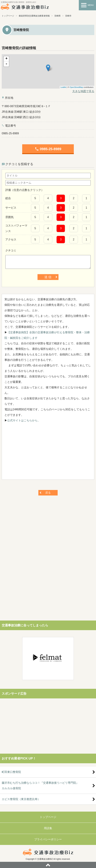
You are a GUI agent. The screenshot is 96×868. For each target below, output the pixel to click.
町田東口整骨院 (11, 772)
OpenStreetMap (76, 87)
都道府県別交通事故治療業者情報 (34, 16)
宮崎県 (57, 16)
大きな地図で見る (83, 91)
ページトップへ (48, 865)
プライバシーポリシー (48, 839)
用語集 (48, 828)
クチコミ (11, 250)
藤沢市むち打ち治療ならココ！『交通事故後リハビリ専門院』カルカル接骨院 (40, 786)
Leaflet (63, 87)
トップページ (8, 16)
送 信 (48, 277)
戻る (48, 493)
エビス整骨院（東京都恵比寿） (21, 799)
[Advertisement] (48, 453)
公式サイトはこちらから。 (24, 420)
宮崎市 (68, 16)
